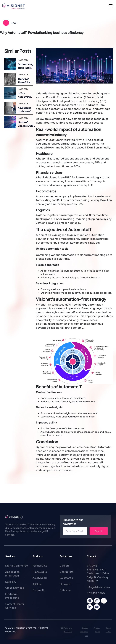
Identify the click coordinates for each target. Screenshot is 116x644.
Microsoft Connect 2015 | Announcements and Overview (27, 124)
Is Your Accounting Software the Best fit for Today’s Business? (25, 95)
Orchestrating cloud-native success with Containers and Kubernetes (26, 66)
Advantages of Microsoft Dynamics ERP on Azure (25, 110)
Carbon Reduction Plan (84, 632)
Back (14, 23)
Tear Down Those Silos (24, 80)
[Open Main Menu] (111, 6)
